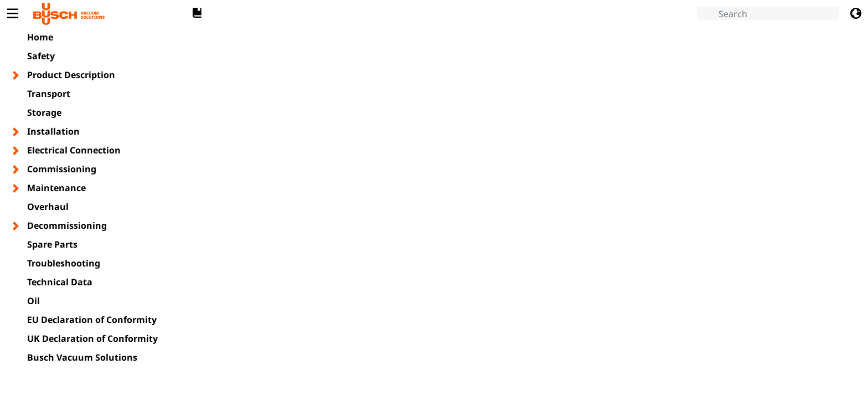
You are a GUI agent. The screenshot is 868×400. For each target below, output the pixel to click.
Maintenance (56, 188)
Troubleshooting (64, 263)
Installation (53, 131)
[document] (531, 212)
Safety (41, 56)
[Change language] (856, 14)
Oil (33, 301)
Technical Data (60, 282)
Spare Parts (52, 244)
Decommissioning (67, 225)
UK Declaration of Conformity (92, 339)
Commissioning (62, 169)
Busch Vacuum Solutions (82, 357)
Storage (44, 112)
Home (40, 37)
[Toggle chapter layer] (16, 75)
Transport (49, 94)
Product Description (71, 75)
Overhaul (48, 207)
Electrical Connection (74, 150)
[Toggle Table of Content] (12, 14)
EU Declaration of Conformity (92, 320)
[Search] (768, 14)
